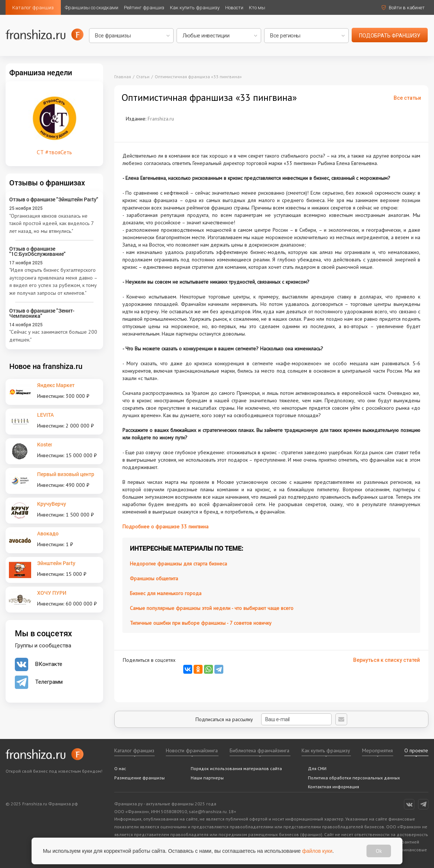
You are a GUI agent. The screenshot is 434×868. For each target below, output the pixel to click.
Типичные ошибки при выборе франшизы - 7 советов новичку (201, 623)
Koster (45, 444)
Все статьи (407, 98)
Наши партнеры (207, 778)
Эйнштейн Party (56, 563)
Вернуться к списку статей (387, 660)
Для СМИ (317, 768)
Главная (123, 77)
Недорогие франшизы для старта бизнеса (178, 564)
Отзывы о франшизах (47, 182)
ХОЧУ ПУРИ (52, 593)
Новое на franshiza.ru (46, 366)
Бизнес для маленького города (166, 593)
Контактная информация (333, 787)
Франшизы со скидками (92, 8)
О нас (120, 768)
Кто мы (257, 8)
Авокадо (48, 533)
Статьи (143, 77)
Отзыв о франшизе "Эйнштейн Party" (54, 199)
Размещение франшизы (139, 778)
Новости (234, 8)
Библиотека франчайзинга (259, 750)
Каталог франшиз (33, 8)
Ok (379, 851)
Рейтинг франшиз (144, 8)
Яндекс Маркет (56, 385)
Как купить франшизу (195, 8)
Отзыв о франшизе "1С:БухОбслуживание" (37, 251)
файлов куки (318, 851)
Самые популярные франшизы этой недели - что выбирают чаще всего (212, 608)
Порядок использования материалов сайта (236, 768)
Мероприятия (377, 750)
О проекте (416, 750)
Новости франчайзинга (192, 750)
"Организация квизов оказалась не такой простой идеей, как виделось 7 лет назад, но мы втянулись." (51, 223)
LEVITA (45, 415)
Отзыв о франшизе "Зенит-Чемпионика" (42, 313)
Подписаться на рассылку (264, 719)
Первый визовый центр (66, 474)
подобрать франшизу (390, 36)
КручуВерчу (52, 504)
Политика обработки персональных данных (354, 778)
